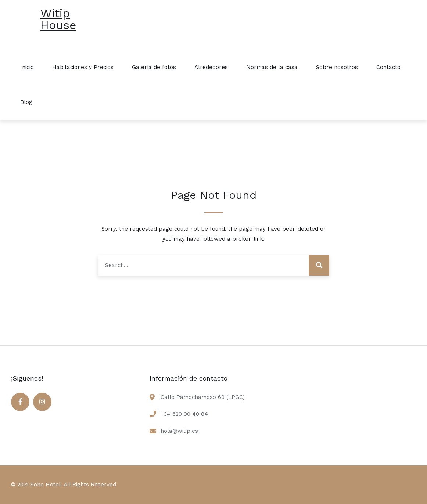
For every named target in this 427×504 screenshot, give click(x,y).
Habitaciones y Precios (83, 67)
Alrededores (211, 67)
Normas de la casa (272, 67)
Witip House (58, 19)
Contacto (388, 67)
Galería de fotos (154, 67)
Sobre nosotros (337, 67)
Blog (26, 102)
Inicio (27, 67)
